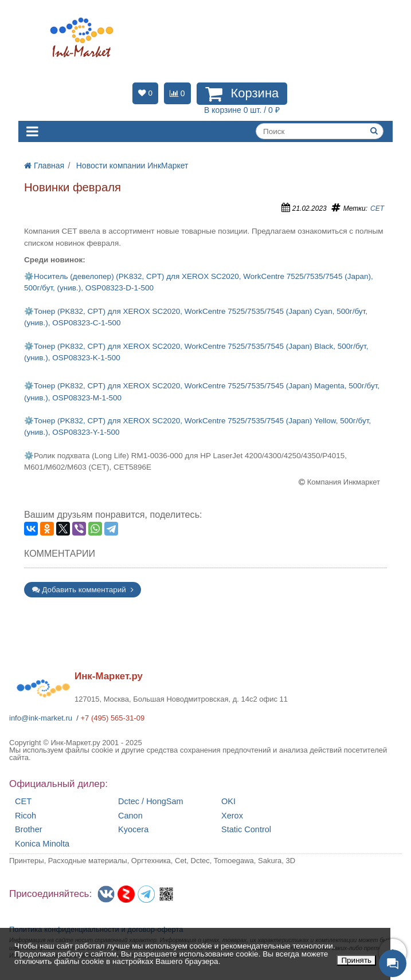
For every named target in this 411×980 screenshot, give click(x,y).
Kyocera (133, 830)
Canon (130, 816)
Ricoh (26, 816)
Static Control (246, 830)
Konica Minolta (42, 844)
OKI (228, 802)
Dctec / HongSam (151, 802)
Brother (29, 830)
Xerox (232, 816)
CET (377, 208)
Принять (356, 960)
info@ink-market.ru (41, 718)
